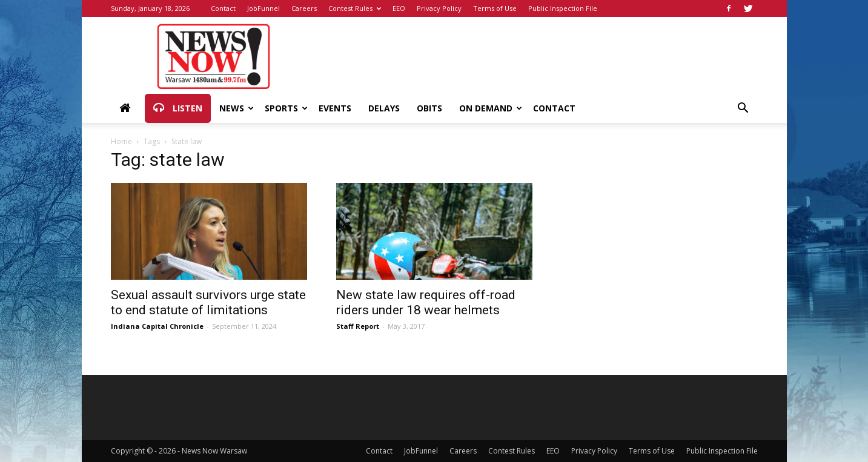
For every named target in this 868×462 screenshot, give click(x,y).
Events (335, 108)
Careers (304, 8)
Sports (286, 108)
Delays (384, 108)
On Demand (491, 108)
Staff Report (358, 326)
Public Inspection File (563, 8)
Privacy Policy (439, 8)
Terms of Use (495, 8)
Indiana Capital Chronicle (157, 326)
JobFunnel (263, 8)
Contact (223, 8)
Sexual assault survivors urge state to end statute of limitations (208, 302)
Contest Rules (355, 8)
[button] (743, 109)
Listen (178, 108)
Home (121, 141)
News (237, 108)
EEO (399, 8)
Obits (429, 108)
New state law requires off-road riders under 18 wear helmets (426, 302)
